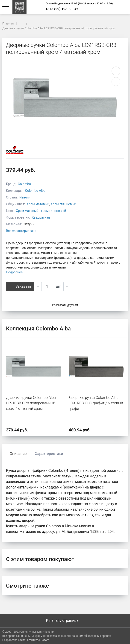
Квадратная (41, 217)
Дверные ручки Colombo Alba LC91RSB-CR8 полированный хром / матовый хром (31, 403)
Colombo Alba (35, 191)
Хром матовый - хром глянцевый (41, 211)
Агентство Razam (38, 640)
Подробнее (14, 272)
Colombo (25, 184)
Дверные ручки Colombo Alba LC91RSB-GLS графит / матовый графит (96, 403)
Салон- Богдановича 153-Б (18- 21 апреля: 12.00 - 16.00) (79, 4)
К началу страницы (65, 621)
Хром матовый (38, 204)
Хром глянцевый (64, 204)
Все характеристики (21, 231)
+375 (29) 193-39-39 (62, 9)
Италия (25, 197)
